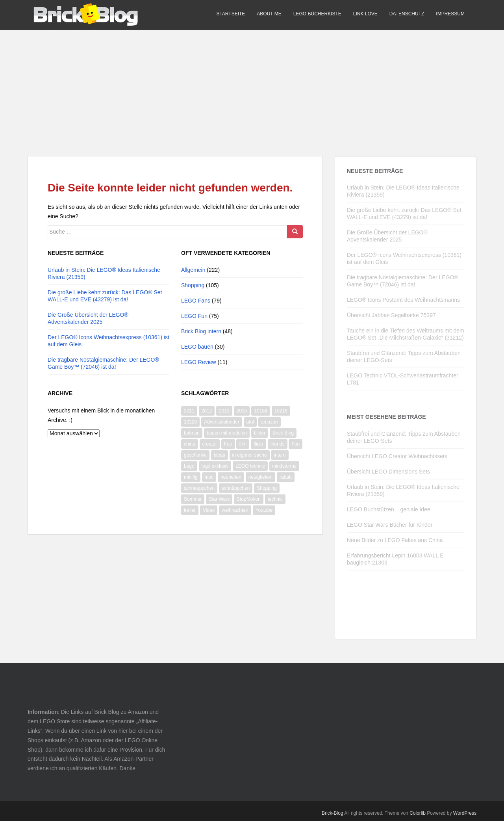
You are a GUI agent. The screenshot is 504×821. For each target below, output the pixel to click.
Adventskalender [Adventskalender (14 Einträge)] (221, 422)
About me (269, 14)
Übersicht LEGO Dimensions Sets (388, 472)
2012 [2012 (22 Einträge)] (207, 411)
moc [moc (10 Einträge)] (209, 477)
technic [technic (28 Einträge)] (275, 499)
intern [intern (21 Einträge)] (280, 455)
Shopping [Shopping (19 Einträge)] (267, 488)
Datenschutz (407, 14)
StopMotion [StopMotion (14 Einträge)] (249, 499)
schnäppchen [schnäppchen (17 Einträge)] (236, 488)
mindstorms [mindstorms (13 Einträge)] (284, 466)
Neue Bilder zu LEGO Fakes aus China (395, 540)
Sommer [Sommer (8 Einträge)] (193, 499)
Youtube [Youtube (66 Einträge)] (264, 510)
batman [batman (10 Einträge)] (192, 433)
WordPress (465, 813)
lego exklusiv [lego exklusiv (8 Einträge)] (215, 466)
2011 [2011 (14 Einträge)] (189, 411)
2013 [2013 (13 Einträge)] (224, 411)
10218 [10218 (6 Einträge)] (281, 411)
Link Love (365, 14)
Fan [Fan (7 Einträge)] (228, 444)
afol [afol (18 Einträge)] (250, 422)
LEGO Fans (196, 301)
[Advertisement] (252, 85)
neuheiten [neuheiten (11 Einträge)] (231, 477)
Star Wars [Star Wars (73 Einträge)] (219, 499)
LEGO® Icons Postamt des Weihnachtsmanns (403, 300)
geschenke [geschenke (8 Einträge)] (195, 455)
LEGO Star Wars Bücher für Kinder (390, 525)
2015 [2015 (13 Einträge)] (242, 411)
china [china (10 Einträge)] (190, 444)
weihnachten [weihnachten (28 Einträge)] (235, 510)
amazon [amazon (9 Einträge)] (270, 422)
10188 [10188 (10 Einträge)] (260, 411)
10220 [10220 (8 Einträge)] (190, 422)
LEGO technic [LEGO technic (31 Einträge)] (250, 466)
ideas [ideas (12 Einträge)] (220, 455)
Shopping (193, 285)
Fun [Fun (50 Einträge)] (296, 444)
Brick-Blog (333, 813)
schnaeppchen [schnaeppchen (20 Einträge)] (199, 488)
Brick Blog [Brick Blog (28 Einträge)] (283, 433)
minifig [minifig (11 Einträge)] (191, 477)
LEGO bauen (197, 347)
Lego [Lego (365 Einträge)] (189, 466)
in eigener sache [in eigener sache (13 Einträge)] (250, 455)
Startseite (231, 14)
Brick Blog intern (201, 331)
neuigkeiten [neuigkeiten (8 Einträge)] (260, 477)
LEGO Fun (194, 316)
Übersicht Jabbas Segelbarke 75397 (391, 315)
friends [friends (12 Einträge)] (278, 444)
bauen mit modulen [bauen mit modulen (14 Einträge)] (227, 433)
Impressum (450, 14)
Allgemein (193, 270)
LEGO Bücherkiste (317, 14)
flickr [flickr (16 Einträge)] (258, 444)
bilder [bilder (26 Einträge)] (260, 433)
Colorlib (418, 813)
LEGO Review (199, 362)
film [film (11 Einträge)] (243, 444)
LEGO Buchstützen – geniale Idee (389, 509)
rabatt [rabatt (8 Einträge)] (286, 477)
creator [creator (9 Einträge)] (210, 444)
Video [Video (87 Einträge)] (209, 510)
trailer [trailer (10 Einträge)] (190, 510)
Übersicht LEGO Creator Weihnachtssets (397, 456)
